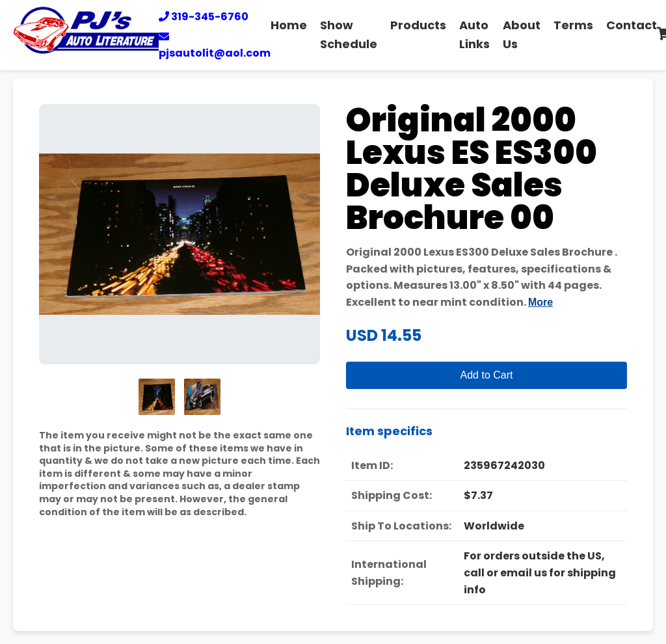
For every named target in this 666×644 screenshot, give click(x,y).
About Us (522, 34)
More (540, 302)
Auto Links (474, 34)
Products (418, 25)
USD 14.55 (384, 335)
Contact (632, 25)
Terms (573, 25)
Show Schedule (349, 34)
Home (289, 25)
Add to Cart (487, 375)
